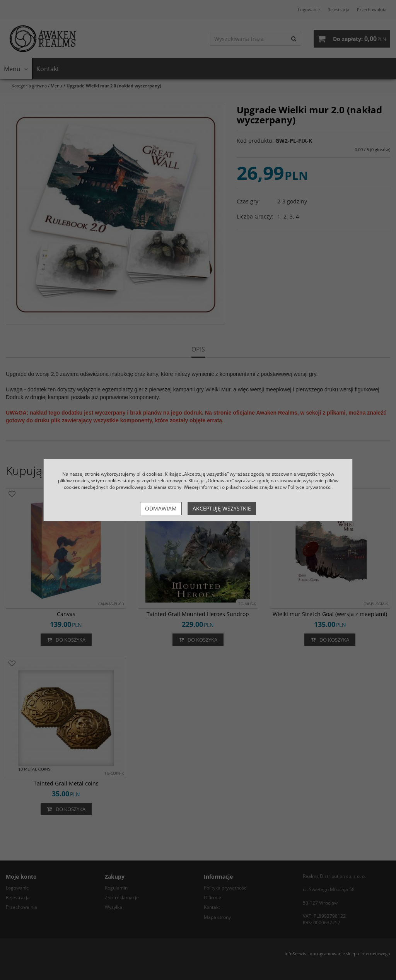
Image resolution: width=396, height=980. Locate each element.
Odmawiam (161, 508)
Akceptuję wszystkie (222, 508)
